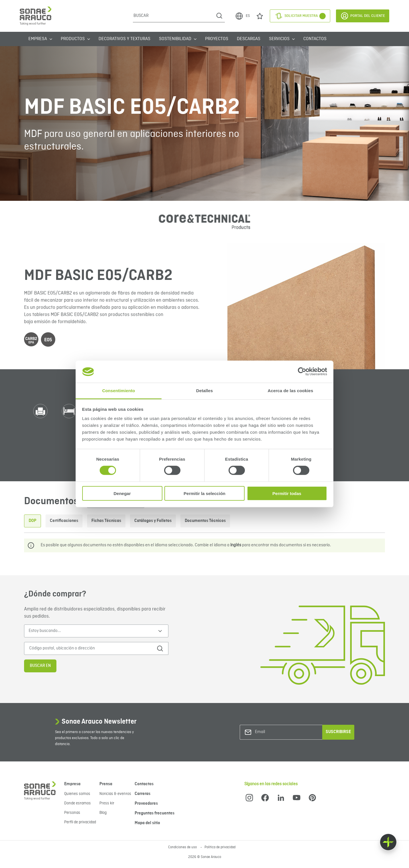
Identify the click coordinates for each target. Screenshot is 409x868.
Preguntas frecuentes (155, 813)
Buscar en (40, 666)
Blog (103, 813)
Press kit (107, 803)
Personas (72, 813)
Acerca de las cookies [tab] (291, 391)
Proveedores (146, 804)
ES (242, 16)
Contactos (315, 39)
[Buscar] (173, 16)
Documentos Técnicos (205, 521)
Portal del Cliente (363, 16)
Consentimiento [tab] (119, 391)
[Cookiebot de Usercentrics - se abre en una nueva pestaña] (302, 372)
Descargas (249, 39)
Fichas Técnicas (106, 521)
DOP (33, 521)
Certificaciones (64, 521)
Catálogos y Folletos (153, 521)
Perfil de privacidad (80, 822)
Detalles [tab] (204, 391)
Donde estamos (77, 803)
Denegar (122, 493)
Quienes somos (77, 794)
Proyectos (217, 39)
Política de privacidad (220, 847)
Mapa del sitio (147, 823)
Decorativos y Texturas (124, 39)
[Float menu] (388, 842)
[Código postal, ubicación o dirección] (88, 648)
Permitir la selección (204, 493)
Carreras (142, 794)
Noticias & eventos (115, 794)
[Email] (278, 732)
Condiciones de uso (183, 847)
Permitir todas (287, 493)
